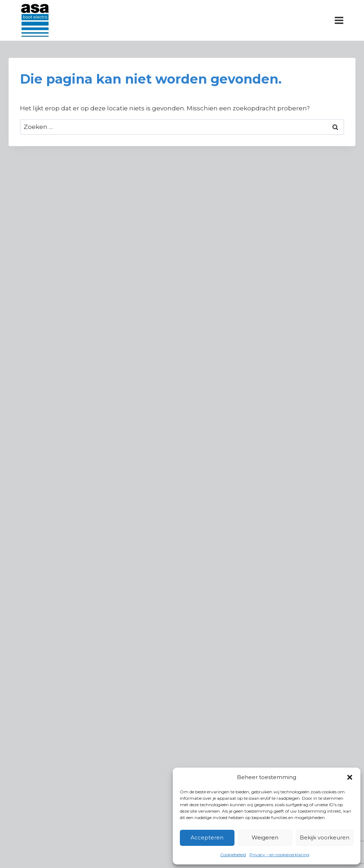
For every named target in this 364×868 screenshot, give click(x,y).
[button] (350, 777)
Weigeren (265, 837)
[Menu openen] (339, 20)
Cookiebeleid (233, 855)
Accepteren (207, 837)
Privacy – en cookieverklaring (279, 855)
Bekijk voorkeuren (325, 837)
